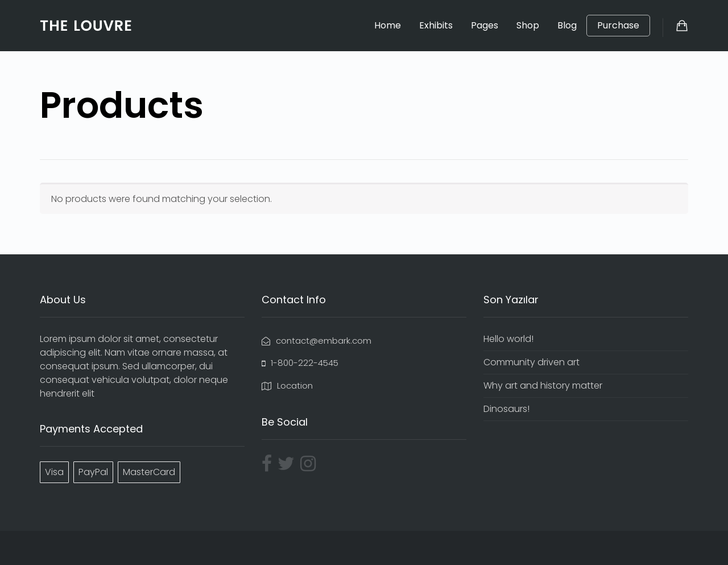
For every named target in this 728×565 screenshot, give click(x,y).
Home (388, 25)
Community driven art (531, 362)
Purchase (618, 26)
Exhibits (436, 25)
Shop (528, 25)
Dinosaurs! (506, 409)
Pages (485, 25)
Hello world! (508, 339)
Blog (567, 25)
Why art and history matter (543, 385)
